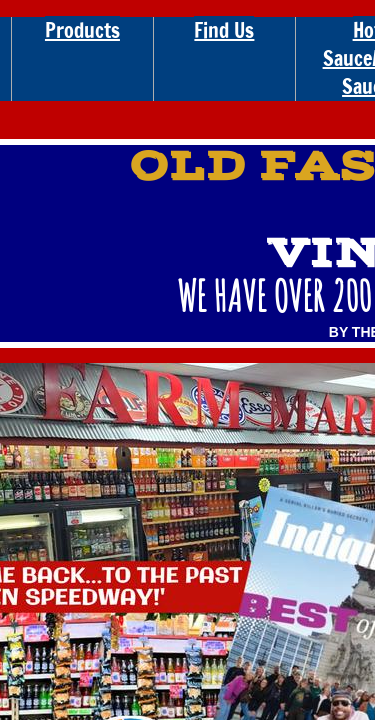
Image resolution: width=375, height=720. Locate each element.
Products (82, 30)
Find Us (224, 30)
